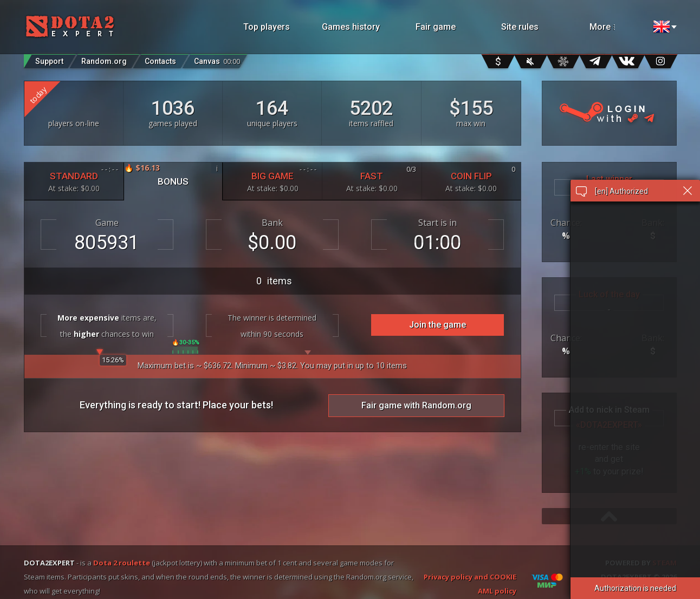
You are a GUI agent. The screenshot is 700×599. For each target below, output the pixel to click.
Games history (351, 27)
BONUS (173, 175)
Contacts (160, 61)
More (617, 27)
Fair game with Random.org (416, 405)
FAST (372, 179)
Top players (267, 27)
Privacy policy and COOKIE (470, 577)
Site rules (520, 27)
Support (49, 61)
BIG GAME (273, 179)
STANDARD (74, 179)
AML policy (497, 591)
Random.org (104, 61)
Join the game (438, 325)
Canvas (217, 59)
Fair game (436, 27)
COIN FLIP (471, 179)
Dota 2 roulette (122, 563)
